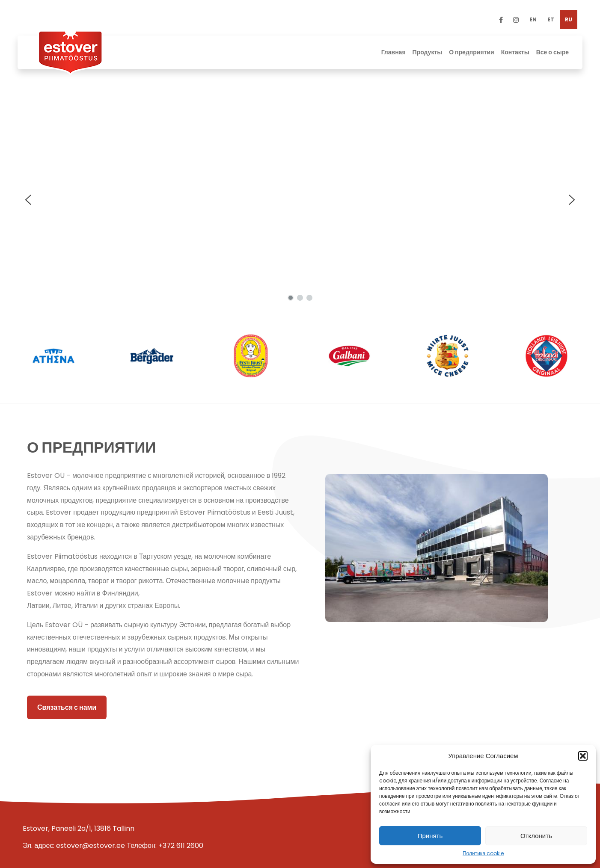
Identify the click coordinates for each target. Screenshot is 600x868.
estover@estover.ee (91, 846)
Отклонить (536, 836)
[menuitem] (533, 20)
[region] (300, 200)
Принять (430, 836)
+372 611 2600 (181, 846)
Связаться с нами (67, 707)
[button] (583, 756)
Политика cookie (483, 853)
